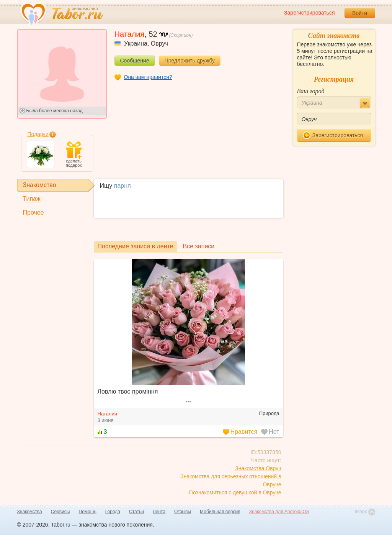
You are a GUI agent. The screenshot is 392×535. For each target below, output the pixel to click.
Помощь (88, 512)
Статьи (136, 512)
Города (113, 512)
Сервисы (60, 512)
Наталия (107, 414)
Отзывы (183, 512)
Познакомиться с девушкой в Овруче (235, 492)
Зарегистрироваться (309, 13)
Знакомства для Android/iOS (279, 512)
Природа (269, 413)
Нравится (240, 432)
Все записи (199, 246)
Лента (159, 512)
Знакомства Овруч (258, 468)
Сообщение (135, 61)
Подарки (38, 134)
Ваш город (311, 91)
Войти (360, 13)
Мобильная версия (220, 512)
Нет (270, 432)
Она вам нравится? (148, 77)
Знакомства (30, 512)
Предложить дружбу (190, 61)
